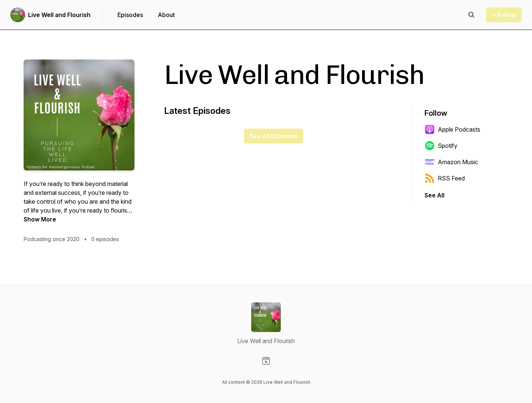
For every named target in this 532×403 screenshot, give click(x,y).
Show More (40, 219)
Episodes (130, 15)
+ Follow (504, 15)
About (166, 15)
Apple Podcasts (452, 129)
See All (434, 195)
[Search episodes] (471, 15)
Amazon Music (451, 162)
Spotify (441, 146)
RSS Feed (445, 178)
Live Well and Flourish (59, 15)
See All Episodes (274, 136)
